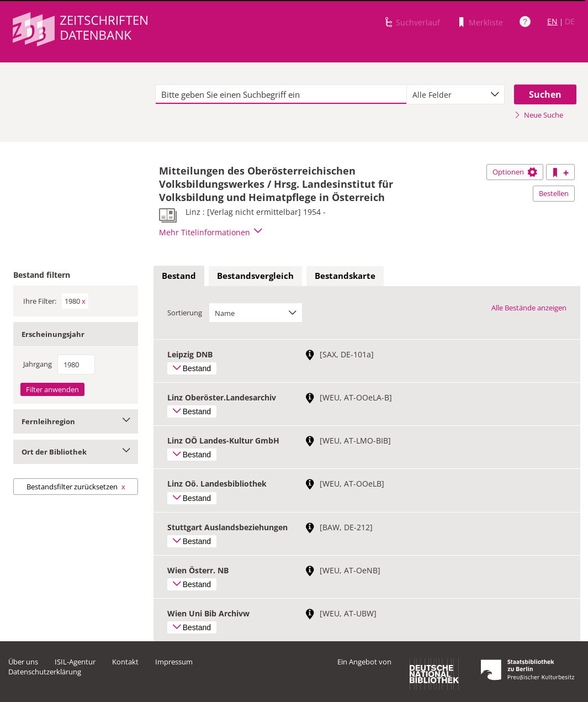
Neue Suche (539, 115)
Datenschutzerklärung (45, 672)
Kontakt (125, 662)
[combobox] (455, 94)
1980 (75, 301)
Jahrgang (38, 364)
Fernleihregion (76, 421)
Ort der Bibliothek (76, 452)
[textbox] (281, 94)
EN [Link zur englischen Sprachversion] (552, 21)
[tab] (179, 276)
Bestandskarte (345, 276)
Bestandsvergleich (255, 276)
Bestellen (554, 193)
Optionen (515, 172)
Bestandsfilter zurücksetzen (76, 487)
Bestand (179, 276)
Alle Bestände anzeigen (529, 308)
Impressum (174, 662)
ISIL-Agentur (75, 662)
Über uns (23, 662)
